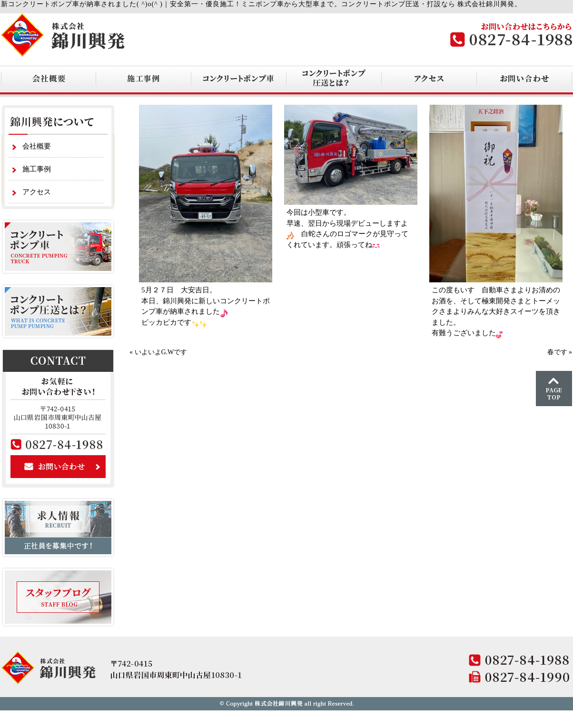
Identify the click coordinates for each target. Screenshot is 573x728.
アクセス (37, 192)
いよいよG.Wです (161, 352)
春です (557, 352)
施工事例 (37, 169)
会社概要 (37, 146)
